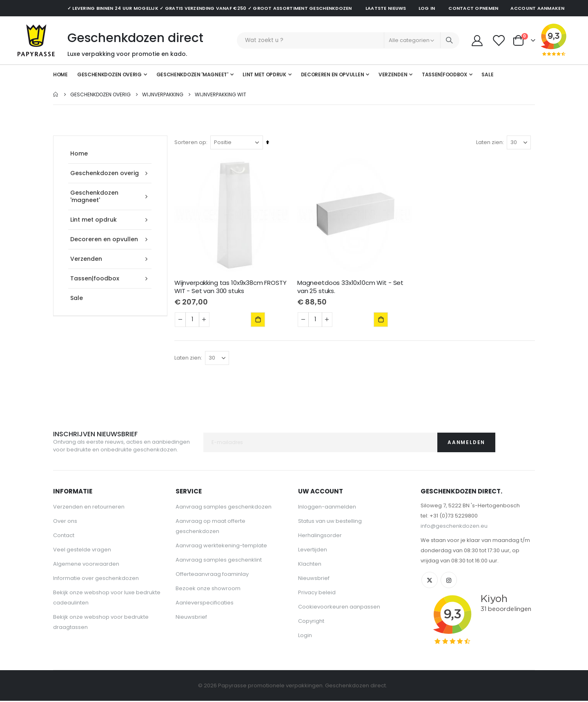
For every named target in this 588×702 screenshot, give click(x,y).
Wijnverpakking (163, 95)
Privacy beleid (317, 594)
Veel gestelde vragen (82, 551)
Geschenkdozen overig (100, 95)
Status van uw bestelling (330, 522)
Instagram (449, 581)
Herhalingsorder (320, 536)
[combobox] (348, 40)
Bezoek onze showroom (208, 590)
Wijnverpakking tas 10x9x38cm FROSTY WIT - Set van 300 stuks (232, 287)
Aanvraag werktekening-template (221, 547)
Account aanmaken (537, 8)
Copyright (311, 622)
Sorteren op (192, 142)
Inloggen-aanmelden (327, 508)
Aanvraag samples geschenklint (219, 561)
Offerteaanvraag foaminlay (212, 575)
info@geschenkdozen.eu (454, 527)
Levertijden (313, 551)
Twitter (430, 581)
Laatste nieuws (386, 8)
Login (305, 636)
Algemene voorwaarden (86, 565)
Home (56, 94)
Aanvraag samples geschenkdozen (224, 508)
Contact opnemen (473, 8)
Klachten (310, 565)
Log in (427, 8)
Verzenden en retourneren (89, 508)
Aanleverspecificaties (205, 604)
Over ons (65, 522)
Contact (64, 536)
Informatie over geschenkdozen (96, 579)
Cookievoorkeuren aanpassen (339, 608)
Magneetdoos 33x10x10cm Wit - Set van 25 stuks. (351, 287)
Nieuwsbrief (191, 618)
